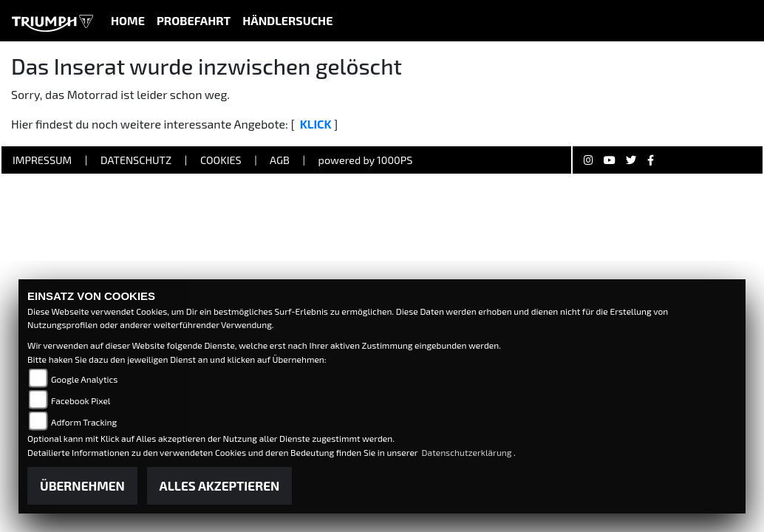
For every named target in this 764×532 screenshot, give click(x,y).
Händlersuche (287, 20)
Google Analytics (84, 379)
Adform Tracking (84, 422)
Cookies (221, 160)
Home (128, 20)
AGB (280, 160)
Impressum (42, 160)
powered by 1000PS (366, 160)
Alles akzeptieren (220, 485)
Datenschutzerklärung (468, 452)
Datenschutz (136, 160)
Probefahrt (194, 20)
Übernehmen (82, 485)
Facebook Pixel (81, 400)
